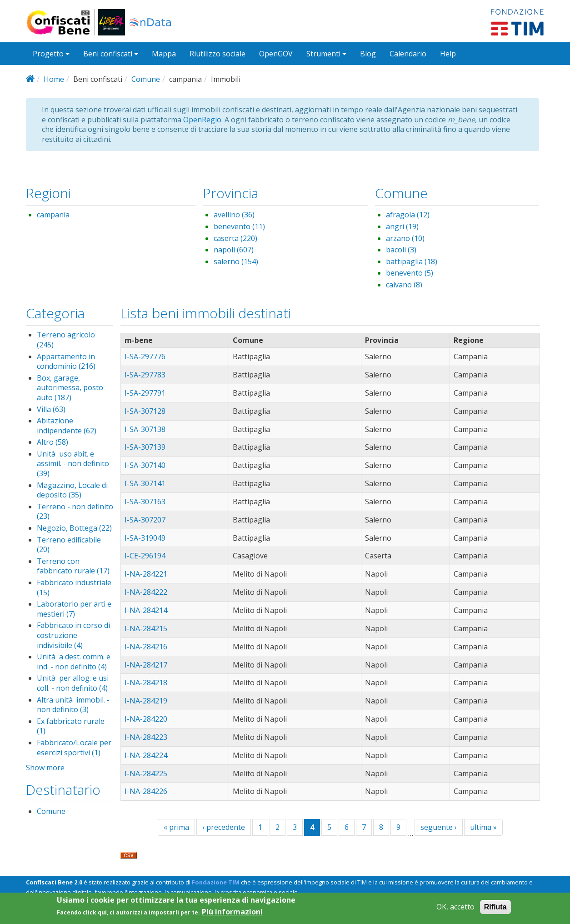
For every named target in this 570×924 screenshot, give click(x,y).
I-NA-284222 (146, 592)
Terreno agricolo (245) (66, 340)
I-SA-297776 (145, 357)
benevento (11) (239, 226)
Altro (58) (52, 442)
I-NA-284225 (146, 773)
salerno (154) (236, 261)
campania (53, 215)
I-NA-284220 (146, 719)
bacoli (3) (401, 250)
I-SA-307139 (145, 447)
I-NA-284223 (146, 737)
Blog (368, 54)
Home (54, 79)
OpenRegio (202, 120)
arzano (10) (405, 238)
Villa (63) (51, 409)
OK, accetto (455, 909)
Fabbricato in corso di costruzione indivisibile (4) (73, 635)
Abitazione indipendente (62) (67, 426)
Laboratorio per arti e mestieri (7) (74, 609)
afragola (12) (408, 215)
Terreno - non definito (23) (75, 512)
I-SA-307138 (145, 429)
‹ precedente (224, 827)
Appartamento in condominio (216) (66, 362)
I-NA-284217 (146, 665)
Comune (146, 79)
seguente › (439, 827)
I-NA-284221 (146, 574)
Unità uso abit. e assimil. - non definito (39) (73, 464)
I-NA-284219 (146, 701)
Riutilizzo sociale (217, 54)
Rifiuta (495, 909)
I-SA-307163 (145, 502)
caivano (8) (404, 285)
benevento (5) (410, 273)
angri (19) (402, 226)
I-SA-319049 (145, 538)
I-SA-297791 (145, 393)
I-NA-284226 (146, 791)
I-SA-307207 (145, 520)
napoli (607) (234, 250)
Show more (45, 768)
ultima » (483, 827)
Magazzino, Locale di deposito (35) (72, 490)
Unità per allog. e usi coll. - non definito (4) (73, 683)
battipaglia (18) (412, 261)
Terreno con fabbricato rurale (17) (73, 566)
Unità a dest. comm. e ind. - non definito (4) (74, 662)
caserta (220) (235, 238)
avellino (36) (234, 215)
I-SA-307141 (145, 483)
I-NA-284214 (146, 610)
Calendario (408, 54)
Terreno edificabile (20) (69, 545)
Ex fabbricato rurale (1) (71, 726)
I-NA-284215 (146, 628)
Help (448, 54)
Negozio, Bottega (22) (74, 528)
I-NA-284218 (146, 683)
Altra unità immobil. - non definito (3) (73, 705)
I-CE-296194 (145, 556)
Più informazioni (232, 915)
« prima (176, 827)
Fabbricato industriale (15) (74, 588)
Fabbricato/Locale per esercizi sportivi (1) (74, 748)
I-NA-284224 (146, 755)
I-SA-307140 (145, 465)
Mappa (164, 54)
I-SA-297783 (145, 375)
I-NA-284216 (146, 647)
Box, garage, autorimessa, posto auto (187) (70, 388)
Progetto (51, 54)
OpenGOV (276, 54)
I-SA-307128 (145, 411)
